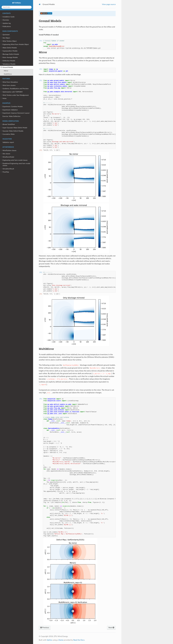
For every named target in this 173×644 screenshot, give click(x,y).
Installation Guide (8, 17)
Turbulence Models (8, 64)
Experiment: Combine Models (12, 107)
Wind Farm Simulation (9, 82)
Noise (4, 98)
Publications (6, 27)
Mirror (6, 71)
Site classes (5, 154)
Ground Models (7, 67)
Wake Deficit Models (9, 48)
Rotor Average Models (9, 57)
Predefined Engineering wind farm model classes (15, 164)
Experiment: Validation (9, 110)
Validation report (8, 142)
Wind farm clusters (8, 85)
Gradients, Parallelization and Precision (15, 89)
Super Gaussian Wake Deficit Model (14, 128)
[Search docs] (17, 7)
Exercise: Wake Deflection (11, 116)
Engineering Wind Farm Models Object (15, 44)
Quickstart (5, 35)
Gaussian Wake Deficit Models (12, 131)
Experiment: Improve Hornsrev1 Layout (15, 113)
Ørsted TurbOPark (8, 124)
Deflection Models (8, 61)
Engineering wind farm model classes (14, 160)
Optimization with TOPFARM (12, 92)
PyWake (17, 3)
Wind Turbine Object (9, 41)
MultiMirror (8, 74)
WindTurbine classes (8, 151)
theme (61, 640)
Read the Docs (79, 640)
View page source (109, 4)
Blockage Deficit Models (10, 54)
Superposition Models (9, 51)
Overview (5, 20)
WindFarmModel (7, 157)
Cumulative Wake (8, 134)
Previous (45, 628)
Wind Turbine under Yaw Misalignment (15, 95)
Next (111, 628)
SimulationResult (7, 169)
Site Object (5, 38)
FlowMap (5, 172)
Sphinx (50, 640)
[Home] (40, 4)
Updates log (6, 23)
